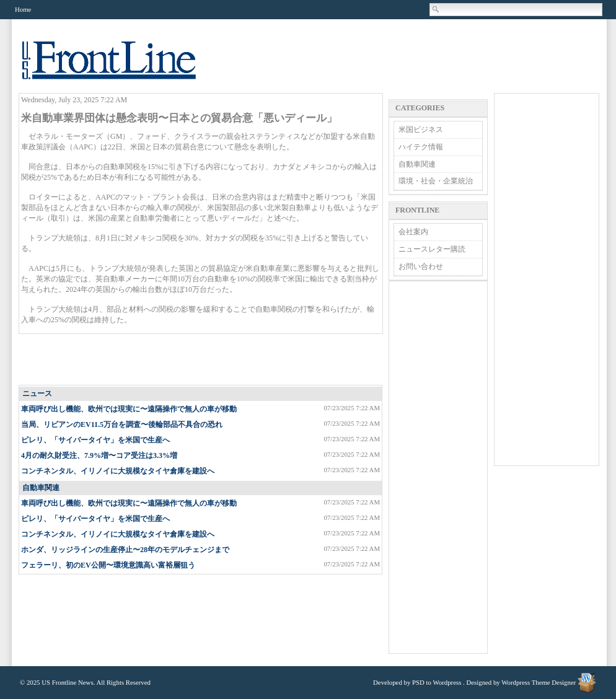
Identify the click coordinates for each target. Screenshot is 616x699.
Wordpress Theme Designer (539, 682)
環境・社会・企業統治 (436, 181)
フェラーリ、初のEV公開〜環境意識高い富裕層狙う (108, 565)
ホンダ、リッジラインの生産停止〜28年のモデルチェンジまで (125, 550)
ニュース (37, 393)
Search (436, 9)
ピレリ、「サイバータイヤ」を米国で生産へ (95, 440)
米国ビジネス (421, 130)
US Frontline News (121, 67)
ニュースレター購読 (432, 249)
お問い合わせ (421, 266)
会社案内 (413, 232)
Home (23, 9)
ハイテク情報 (421, 147)
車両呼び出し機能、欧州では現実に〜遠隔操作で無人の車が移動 (129, 409)
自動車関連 (41, 488)
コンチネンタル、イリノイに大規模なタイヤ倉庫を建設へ (118, 471)
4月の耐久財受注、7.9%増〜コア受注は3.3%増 (99, 455)
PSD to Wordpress (437, 682)
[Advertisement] (201, 360)
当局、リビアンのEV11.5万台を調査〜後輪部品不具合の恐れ (122, 424)
